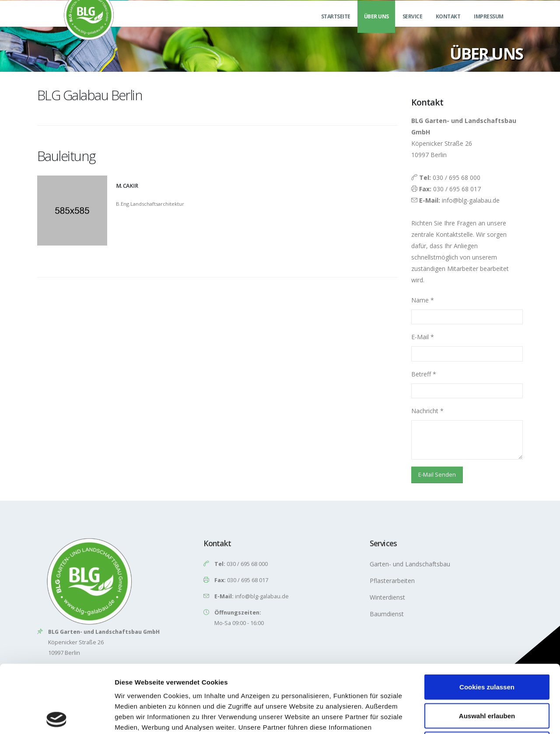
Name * (423, 300)
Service (413, 27)
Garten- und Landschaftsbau (410, 564)
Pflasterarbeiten (392, 581)
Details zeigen (465, 717)
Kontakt (448, 27)
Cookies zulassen (487, 619)
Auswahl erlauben (487, 648)
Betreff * (424, 374)
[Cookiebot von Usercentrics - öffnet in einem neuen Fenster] (57, 717)
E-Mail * (423, 337)
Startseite (336, 27)
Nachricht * (427, 411)
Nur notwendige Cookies (487, 676)
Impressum (489, 27)
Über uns (376, 27)
